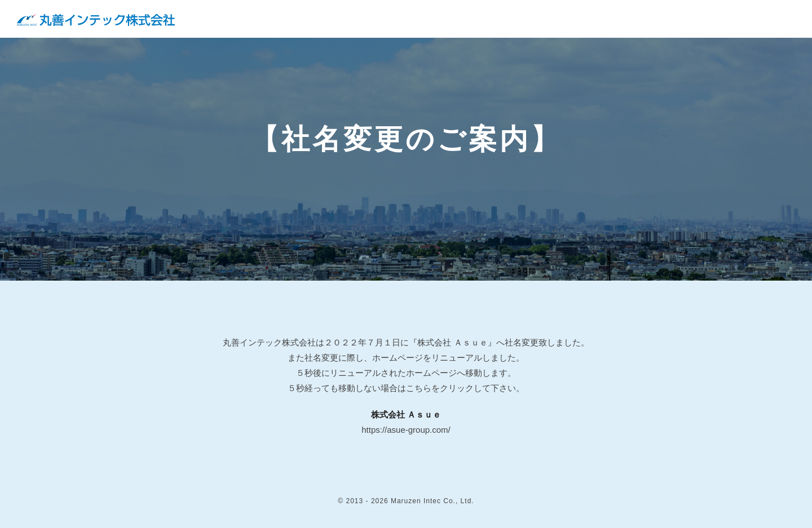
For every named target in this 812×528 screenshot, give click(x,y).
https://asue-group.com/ (406, 430)
